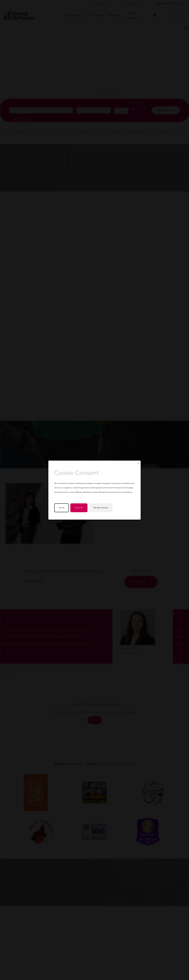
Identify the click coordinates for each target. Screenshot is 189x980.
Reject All (79, 508)
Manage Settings (101, 508)
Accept (62, 508)
